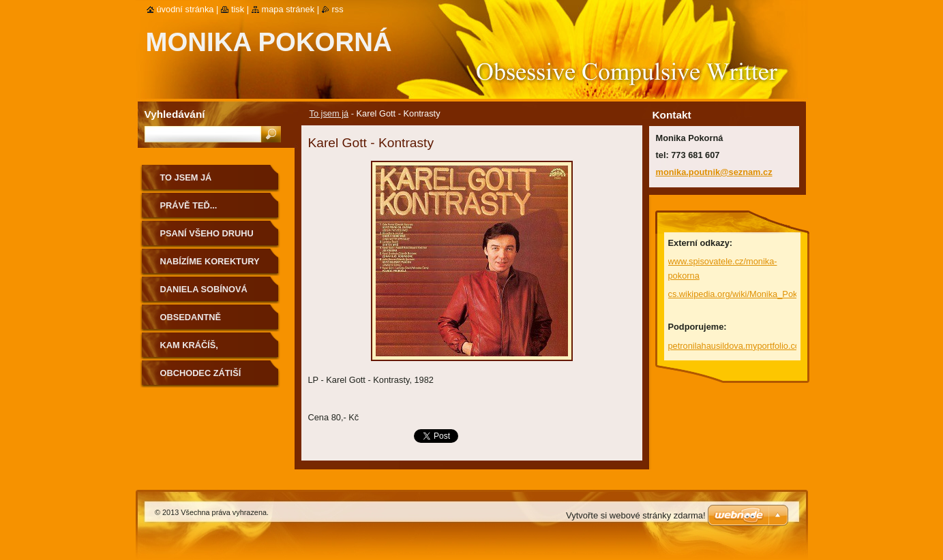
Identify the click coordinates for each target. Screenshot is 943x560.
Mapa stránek (288, 9)
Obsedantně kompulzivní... (194, 322)
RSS (338, 9)
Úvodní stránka (185, 9)
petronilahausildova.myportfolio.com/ (739, 346)
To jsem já (329, 113)
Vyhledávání (175, 114)
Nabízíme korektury (210, 261)
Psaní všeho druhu (207, 233)
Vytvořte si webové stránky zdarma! (636, 515)
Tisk (238, 9)
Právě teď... (189, 205)
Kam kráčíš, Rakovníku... (190, 350)
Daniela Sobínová (204, 289)
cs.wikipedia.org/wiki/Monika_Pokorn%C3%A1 (758, 294)
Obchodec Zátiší (201, 373)
